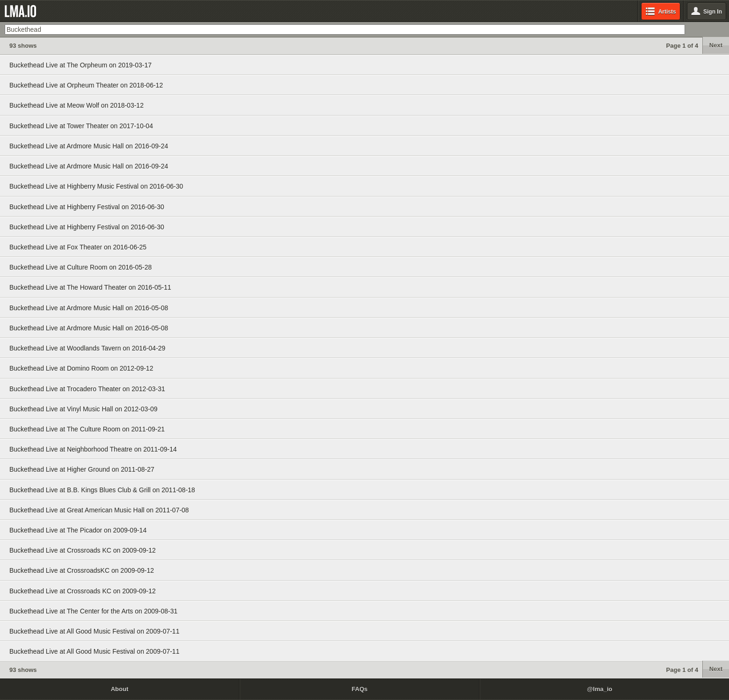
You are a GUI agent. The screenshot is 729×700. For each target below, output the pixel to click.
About (120, 689)
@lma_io (600, 689)
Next (716, 45)
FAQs (360, 689)
